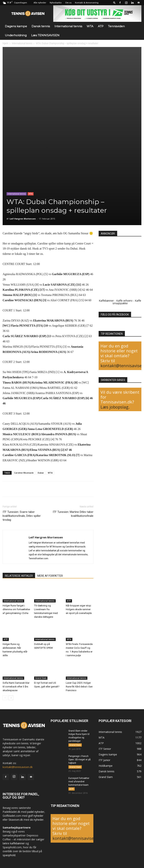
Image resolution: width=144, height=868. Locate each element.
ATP (101, 26)
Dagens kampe (16, 26)
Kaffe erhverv (124, 301)
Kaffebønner (106, 301)
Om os (68, 3)
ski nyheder (37, 820)
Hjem (5, 43)
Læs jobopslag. (115, 407)
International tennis (68, 26)
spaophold (9, 855)
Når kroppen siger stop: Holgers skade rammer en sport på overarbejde (79, 609)
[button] (114, 3)
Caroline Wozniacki (24, 473)
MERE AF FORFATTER (50, 576)
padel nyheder (36, 812)
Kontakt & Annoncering (87, 3)
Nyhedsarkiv (56, 3)
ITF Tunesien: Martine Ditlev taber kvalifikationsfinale (73, 514)
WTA (90, 26)
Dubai (41, 473)
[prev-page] (5, 698)
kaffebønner (17, 843)
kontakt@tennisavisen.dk (18, 767)
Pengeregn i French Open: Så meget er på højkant (79, 760)
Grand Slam (41, 678)
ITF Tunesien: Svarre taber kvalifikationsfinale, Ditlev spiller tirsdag (22, 516)
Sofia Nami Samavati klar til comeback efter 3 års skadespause (16, 687)
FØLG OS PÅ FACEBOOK (115, 315)
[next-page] (11, 698)
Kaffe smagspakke (127, 302)
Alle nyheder (40, 3)
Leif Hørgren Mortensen (23, 219)
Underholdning (16, 35)
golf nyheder (36, 816)
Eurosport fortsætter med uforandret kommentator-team (79, 782)
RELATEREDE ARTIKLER (19, 576)
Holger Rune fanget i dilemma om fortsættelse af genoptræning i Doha (16, 609)
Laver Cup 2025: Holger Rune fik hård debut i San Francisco (79, 687)
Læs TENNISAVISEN (45, 35)
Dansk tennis (41, 26)
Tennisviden (116, 26)
